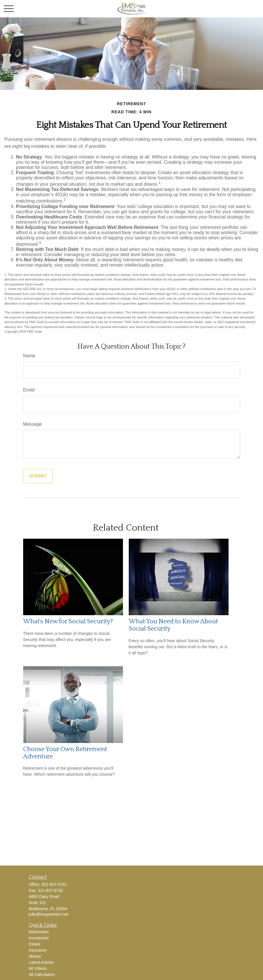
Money (35, 956)
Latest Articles (42, 962)
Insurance (38, 950)
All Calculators (42, 974)
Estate (35, 944)
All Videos (38, 968)
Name (29, 356)
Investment (39, 938)
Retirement (39, 932)
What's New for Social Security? (68, 621)
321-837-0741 (54, 884)
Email (29, 390)
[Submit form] (38, 476)
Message (33, 424)
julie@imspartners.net (49, 914)
